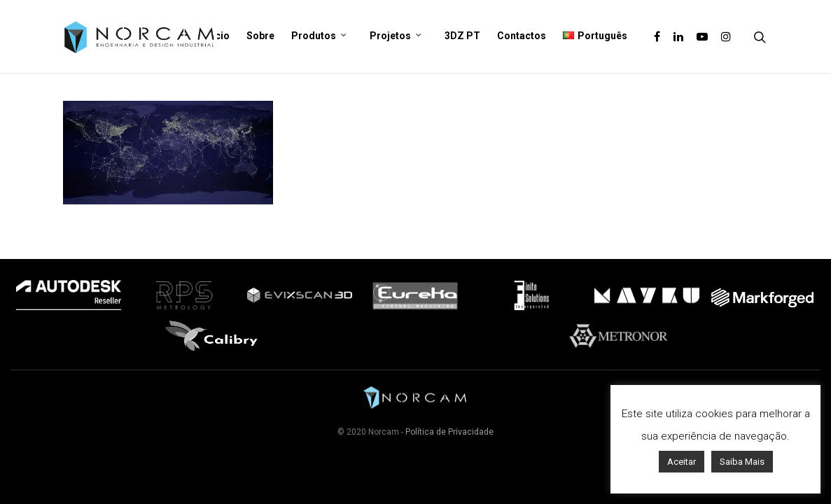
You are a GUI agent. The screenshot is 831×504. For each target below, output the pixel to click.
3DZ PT (462, 36)
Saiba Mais (742, 462)
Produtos (319, 36)
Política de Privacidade (449, 432)
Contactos (522, 36)
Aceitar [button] (682, 462)
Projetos (396, 36)
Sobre (260, 36)
